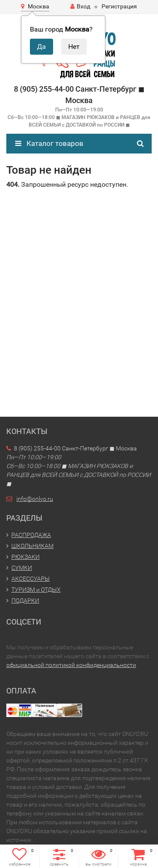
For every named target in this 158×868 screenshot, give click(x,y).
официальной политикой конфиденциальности (71, 665)
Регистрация (119, 6)
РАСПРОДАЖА (31, 535)
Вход (80, 6)
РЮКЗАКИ (25, 557)
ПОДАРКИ (25, 601)
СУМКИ (22, 568)
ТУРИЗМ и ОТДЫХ (36, 590)
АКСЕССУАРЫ (31, 579)
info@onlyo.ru (35, 499)
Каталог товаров (49, 143)
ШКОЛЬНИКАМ (32, 546)
